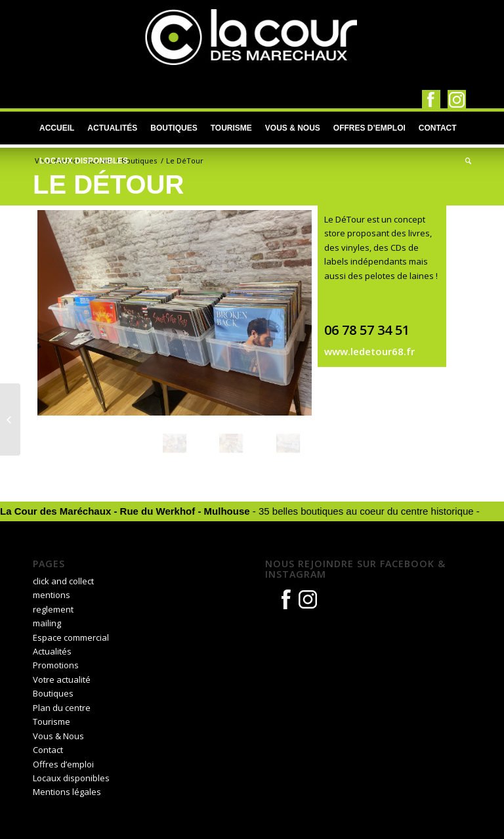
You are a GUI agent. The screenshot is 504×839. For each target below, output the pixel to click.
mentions (52, 595)
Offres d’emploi (63, 764)
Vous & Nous (58, 736)
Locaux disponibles (71, 778)
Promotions (56, 665)
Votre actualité (62, 679)
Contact (48, 750)
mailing (47, 623)
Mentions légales (67, 792)
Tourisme (52, 721)
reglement (53, 609)
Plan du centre (62, 708)
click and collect (63, 581)
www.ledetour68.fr (369, 351)
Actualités (52, 651)
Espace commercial (71, 637)
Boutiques (139, 161)
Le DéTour (108, 184)
